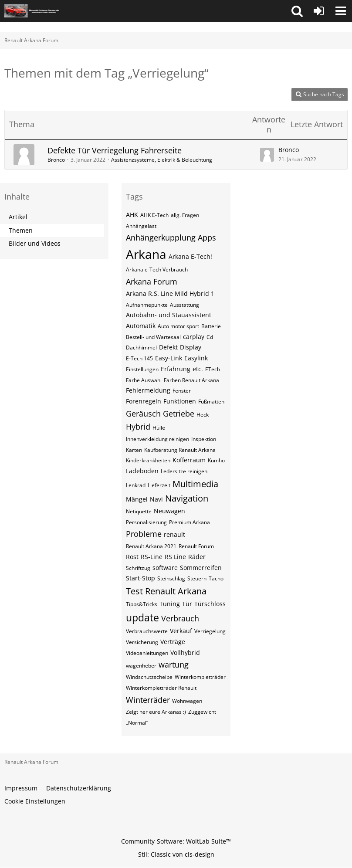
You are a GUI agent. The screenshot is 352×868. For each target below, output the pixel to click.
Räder (197, 557)
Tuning (170, 604)
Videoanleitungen (147, 653)
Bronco (56, 160)
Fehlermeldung (148, 390)
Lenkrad (136, 485)
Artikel (18, 217)
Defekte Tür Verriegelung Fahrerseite (115, 150)
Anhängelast (141, 226)
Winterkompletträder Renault (161, 688)
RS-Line (152, 557)
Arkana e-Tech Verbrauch (157, 270)
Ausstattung (184, 305)
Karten (134, 450)
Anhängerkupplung (161, 237)
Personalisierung (146, 522)
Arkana (146, 254)
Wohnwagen (187, 701)
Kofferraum (189, 460)
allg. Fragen (185, 215)
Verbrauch (180, 618)
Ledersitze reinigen (184, 471)
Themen (21, 230)
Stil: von (176, 854)
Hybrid (138, 427)
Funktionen (180, 401)
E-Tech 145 (139, 358)
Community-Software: (176, 841)
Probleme (144, 534)
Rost (132, 557)
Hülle (159, 428)
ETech (213, 369)
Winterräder (148, 700)
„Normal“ (137, 723)
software (165, 568)
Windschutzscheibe (149, 677)
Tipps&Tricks (142, 604)
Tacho (216, 578)
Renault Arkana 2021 (151, 546)
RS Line (175, 557)
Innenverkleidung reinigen (157, 439)
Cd (210, 337)
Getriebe (179, 414)
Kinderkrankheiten (148, 460)
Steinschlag (171, 578)
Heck (203, 415)
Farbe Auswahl (144, 380)
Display (191, 347)
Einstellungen (142, 369)
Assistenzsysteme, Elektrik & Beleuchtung (162, 160)
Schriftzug (138, 568)
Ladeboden (142, 471)
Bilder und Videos (35, 243)
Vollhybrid (185, 653)
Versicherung (142, 642)
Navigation (187, 498)
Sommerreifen (201, 568)
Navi (156, 499)
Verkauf (181, 631)
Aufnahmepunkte (147, 305)
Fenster (182, 391)
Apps (207, 237)
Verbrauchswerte (147, 631)
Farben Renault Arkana (191, 380)
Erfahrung (176, 369)
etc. (198, 369)
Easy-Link (169, 358)
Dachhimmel (141, 348)
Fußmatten (211, 402)
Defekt (168, 347)
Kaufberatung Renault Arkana (180, 450)
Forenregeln (144, 401)
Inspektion (204, 439)
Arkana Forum (152, 281)
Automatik (141, 326)
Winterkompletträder (200, 677)
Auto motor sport (178, 326)
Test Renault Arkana (166, 591)
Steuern (197, 578)
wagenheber (141, 666)
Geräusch (143, 414)
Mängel (137, 499)
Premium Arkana (190, 522)
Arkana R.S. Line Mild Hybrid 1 (170, 293)
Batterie (211, 326)
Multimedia (195, 484)
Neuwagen (169, 511)
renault (174, 534)
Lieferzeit (159, 485)
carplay (194, 337)
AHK (132, 215)
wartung (174, 665)
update (142, 617)
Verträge (173, 642)
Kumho (216, 460)
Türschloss (210, 604)
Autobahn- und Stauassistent (169, 315)
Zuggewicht (202, 712)
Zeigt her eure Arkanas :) (156, 712)
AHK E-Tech (154, 215)
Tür (187, 604)
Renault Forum (196, 546)
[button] (297, 11)
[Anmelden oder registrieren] (319, 11)
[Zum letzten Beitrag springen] (267, 155)
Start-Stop (140, 578)
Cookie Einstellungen (35, 801)
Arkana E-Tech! (190, 256)
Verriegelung (210, 631)
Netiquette (139, 511)
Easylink (196, 358)
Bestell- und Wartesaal (153, 337)
